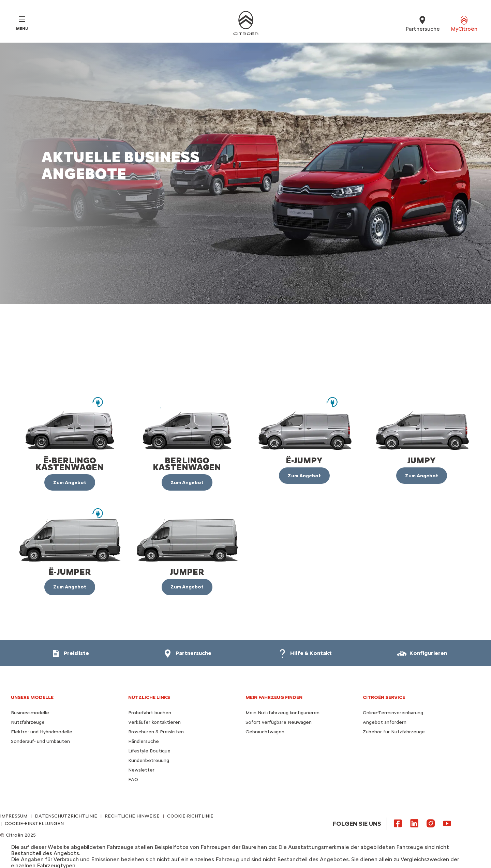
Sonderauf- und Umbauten (40, 741)
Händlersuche (144, 741)
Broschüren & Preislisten (156, 732)
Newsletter (141, 770)
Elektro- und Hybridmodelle (42, 732)
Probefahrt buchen (150, 713)
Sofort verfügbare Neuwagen (279, 722)
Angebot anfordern (385, 722)
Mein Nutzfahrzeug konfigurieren (282, 713)
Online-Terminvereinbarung (393, 713)
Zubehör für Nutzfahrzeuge (394, 732)
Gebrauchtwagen (265, 732)
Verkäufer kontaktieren (154, 722)
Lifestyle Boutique (149, 751)
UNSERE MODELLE (32, 697)
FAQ (133, 780)
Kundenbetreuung (149, 760)
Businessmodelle (30, 713)
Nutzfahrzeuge (28, 722)
